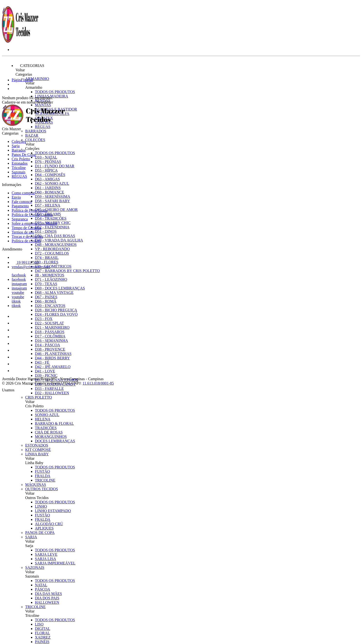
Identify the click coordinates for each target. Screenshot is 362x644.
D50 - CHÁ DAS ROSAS (55, 236)
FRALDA (43, 476)
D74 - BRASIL (47, 258)
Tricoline (35, 607)
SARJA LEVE (46, 554)
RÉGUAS (19, 176)
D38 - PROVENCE (50, 349)
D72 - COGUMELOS (52, 253)
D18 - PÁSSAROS (50, 332)
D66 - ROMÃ (46, 301)
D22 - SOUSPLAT (49, 323)
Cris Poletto (39, 397)
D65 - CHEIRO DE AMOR (56, 210)
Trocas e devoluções (27, 237)
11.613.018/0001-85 (98, 383)
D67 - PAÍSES (46, 297)
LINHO (41, 506)
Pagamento (20, 206)
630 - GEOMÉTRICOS (53, 266)
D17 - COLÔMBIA (50, 336)
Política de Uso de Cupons (32, 215)
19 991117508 (25, 262)
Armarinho (37, 79)
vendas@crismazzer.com (31, 267)
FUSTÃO (42, 471)
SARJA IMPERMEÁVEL (55, 563)
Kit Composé (38, 450)
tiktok (16, 301)
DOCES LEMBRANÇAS (55, 441)
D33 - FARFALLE (49, 389)
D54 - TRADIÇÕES (51, 218)
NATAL (41, 585)
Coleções (35, 140)
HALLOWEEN (47, 602)
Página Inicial (22, 80)
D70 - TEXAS (46, 284)
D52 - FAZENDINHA (52, 227)
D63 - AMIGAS (47, 179)
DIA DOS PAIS (47, 598)
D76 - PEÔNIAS (48, 162)
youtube (18, 293)
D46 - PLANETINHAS (53, 354)
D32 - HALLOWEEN (52, 393)
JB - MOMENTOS (50, 275)
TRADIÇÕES (46, 428)
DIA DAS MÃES (48, 594)
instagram (19, 284)
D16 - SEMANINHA (51, 341)
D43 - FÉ (42, 362)
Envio (16, 197)
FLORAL (42, 633)
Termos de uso (23, 232)
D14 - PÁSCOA (47, 345)
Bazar (32, 135)
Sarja (31, 537)
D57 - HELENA (48, 205)
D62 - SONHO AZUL (52, 183)
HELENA (43, 419)
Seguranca (20, 219)
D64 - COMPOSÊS (50, 175)
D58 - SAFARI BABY (52, 201)
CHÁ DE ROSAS (49, 432)
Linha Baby (37, 454)
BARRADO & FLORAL (54, 423)
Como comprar (23, 193)
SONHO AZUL (47, 415)
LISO (39, 624)
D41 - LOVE (45, 371)
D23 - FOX (44, 319)
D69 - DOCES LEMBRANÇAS (60, 288)
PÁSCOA (42, 589)
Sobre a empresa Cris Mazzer (34, 223)
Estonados (37, 445)
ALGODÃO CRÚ (49, 524)
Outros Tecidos (42, 489)
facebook (19, 275)
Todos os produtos (55, 92)
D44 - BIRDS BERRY (52, 358)
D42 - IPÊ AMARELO (53, 367)
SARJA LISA (46, 559)
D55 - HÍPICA (46, 170)
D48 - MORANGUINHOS (56, 245)
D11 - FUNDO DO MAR (55, 166)
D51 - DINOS (46, 231)
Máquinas (36, 485)
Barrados (36, 131)
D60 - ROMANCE (50, 192)
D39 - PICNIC (46, 375)
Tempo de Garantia (26, 228)
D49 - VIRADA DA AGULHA (59, 240)
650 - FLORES (47, 262)
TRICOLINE (45, 480)
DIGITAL (43, 629)
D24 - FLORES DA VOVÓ (56, 314)
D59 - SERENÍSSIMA (53, 197)
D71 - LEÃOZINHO (51, 279)
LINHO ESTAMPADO (53, 511)
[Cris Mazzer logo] (20, 41)
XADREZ (43, 637)
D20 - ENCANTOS (50, 306)
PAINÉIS (42, 642)
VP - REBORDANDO (52, 249)
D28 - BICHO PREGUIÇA (56, 310)
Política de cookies (26, 241)
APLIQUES (44, 528)
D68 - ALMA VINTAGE (54, 293)
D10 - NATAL (46, 157)
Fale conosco (22, 202)
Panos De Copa (40, 533)
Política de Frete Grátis (30, 210)
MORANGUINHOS (51, 437)
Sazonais (35, 568)
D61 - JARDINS (48, 188)
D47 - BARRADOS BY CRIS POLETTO (67, 271)
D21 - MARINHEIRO (52, 327)
